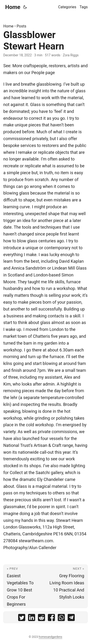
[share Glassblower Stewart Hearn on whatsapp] (61, 619)
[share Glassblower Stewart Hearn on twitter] (22, 619)
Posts (22, 26)
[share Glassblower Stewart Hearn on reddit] (41, 619)
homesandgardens (50, 637)
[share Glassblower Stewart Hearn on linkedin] (32, 619)
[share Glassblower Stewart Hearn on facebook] (51, 619)
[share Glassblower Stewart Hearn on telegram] (71, 619)
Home (13, 7)
